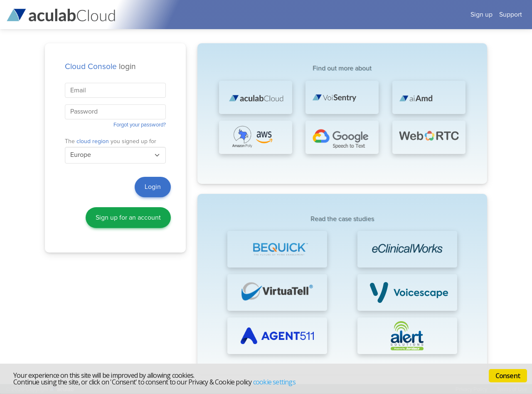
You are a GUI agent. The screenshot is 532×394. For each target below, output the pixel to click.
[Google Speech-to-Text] (342, 137)
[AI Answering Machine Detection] (429, 97)
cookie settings (274, 382)
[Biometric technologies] (342, 97)
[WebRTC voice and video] (429, 137)
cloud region (93, 141)
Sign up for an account (128, 218)
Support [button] (511, 15)
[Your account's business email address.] (115, 90)
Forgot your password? (140, 125)
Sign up (482, 15)
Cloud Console (91, 67)
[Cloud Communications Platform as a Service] (256, 97)
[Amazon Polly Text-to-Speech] (256, 137)
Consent (508, 376)
